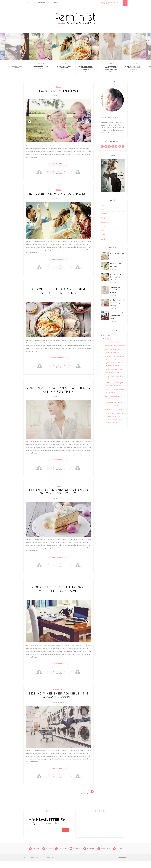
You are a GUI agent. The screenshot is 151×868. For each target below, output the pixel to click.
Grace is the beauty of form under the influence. (87, 68)
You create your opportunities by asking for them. (111, 68)
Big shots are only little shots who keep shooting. (117, 303)
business (104, 214)
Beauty (40, 68)
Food (87, 71)
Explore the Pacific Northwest (64, 67)
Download (58, 3)
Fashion (111, 71)
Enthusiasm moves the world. (114, 409)
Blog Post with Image (40, 66)
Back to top (122, 865)
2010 (105, 336)
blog (59, 588)
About (33, 3)
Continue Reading (59, 164)
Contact (42, 3)
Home (26, 3)
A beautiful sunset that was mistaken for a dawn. (117, 316)
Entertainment (59, 696)
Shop (50, 3)
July (106, 339)
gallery (103, 235)
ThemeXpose (39, 864)
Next (88, 122)
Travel (64, 70)
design (103, 218)
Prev (30, 122)
